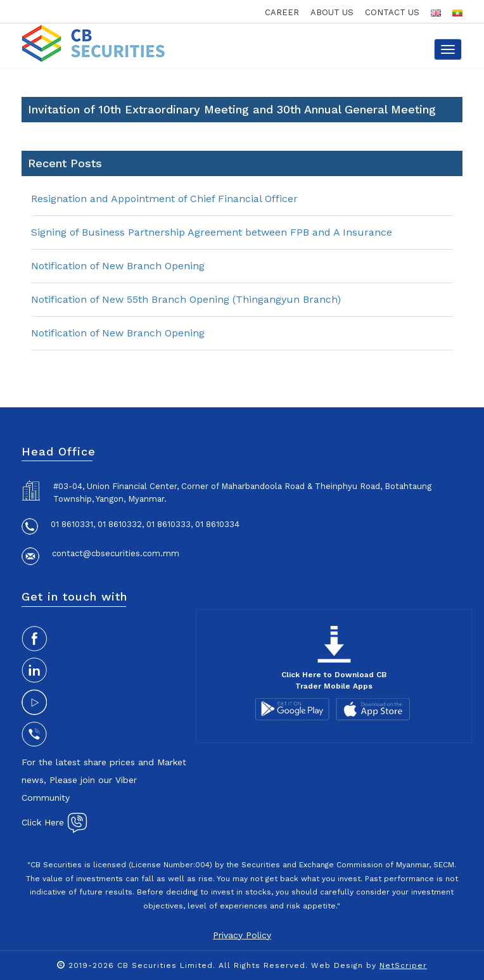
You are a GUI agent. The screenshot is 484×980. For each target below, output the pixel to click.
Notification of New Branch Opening (118, 266)
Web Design (337, 965)
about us (332, 12)
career (282, 12)
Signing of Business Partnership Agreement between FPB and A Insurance (212, 232)
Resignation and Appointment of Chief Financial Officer (164, 199)
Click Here (54, 822)
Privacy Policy (242, 935)
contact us (392, 12)
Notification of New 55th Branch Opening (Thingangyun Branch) (186, 299)
